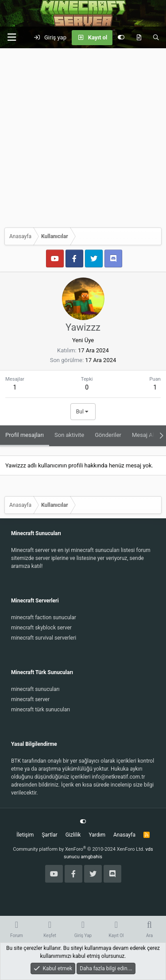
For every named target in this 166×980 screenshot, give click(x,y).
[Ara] (156, 38)
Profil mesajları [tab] (25, 435)
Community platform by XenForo (79, 849)
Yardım (97, 835)
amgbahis (92, 857)
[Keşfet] (139, 38)
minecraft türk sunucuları (41, 710)
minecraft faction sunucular (44, 617)
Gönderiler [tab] (108, 435)
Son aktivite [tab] (69, 435)
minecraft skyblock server (41, 628)
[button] (12, 37)
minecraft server (30, 699)
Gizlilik (73, 835)
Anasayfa (124, 835)
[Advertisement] (83, 136)
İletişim (25, 835)
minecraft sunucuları (35, 689)
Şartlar (49, 835)
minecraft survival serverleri (44, 638)
